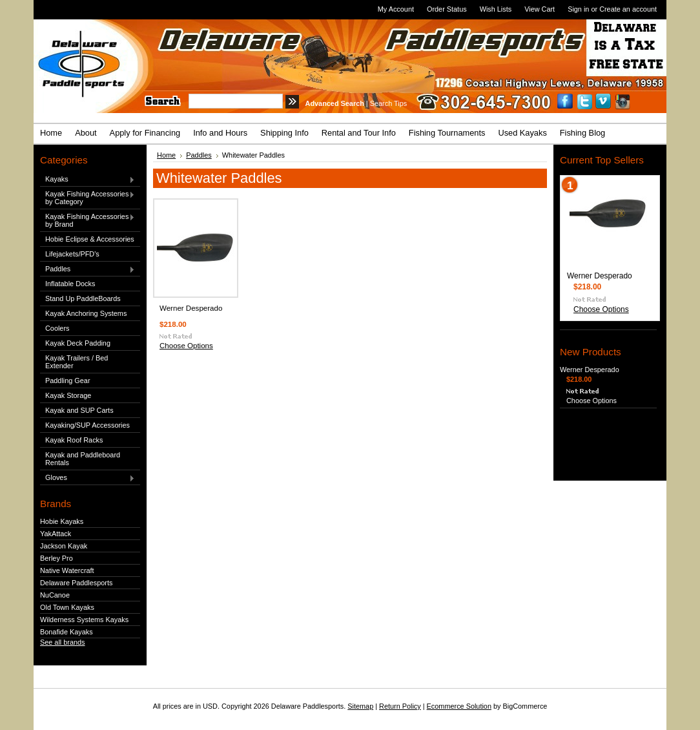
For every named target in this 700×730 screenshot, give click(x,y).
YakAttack (56, 534)
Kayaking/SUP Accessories (87, 425)
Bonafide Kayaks (67, 632)
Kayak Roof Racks (74, 440)
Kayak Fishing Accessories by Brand (87, 220)
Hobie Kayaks (62, 521)
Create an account (628, 9)
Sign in (578, 9)
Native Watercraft (67, 570)
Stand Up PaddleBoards (83, 298)
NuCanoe (55, 595)
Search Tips (388, 103)
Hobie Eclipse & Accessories (90, 239)
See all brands (63, 642)
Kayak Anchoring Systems (86, 313)
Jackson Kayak (64, 546)
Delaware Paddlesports (76, 583)
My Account (396, 9)
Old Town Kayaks (67, 607)
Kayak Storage (68, 395)
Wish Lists (496, 9)
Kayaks (87, 180)
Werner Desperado (191, 308)
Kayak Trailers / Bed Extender (77, 362)
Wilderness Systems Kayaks (84, 620)
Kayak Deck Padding (78, 343)
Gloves (87, 478)
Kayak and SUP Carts (79, 410)
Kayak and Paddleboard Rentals (83, 459)
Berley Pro (57, 558)
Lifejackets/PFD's (72, 254)
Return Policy (400, 706)
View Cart (540, 9)
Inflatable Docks (70, 284)
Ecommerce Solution (459, 706)
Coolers (57, 328)
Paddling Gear (68, 381)
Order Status (447, 9)
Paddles (87, 269)
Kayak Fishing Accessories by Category (87, 198)
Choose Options (186, 346)
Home (166, 155)
